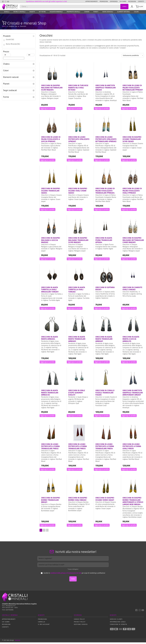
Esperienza (114, 1)
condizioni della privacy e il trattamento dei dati (66, 575)
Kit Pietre (42, 13)
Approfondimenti (92, 1)
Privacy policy (80, 623)
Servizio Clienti (116, 621)
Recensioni (132, 1)
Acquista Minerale (56, 13)
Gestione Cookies (81, 626)
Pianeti (96, 13)
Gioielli (7, 13)
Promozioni (104, 1)
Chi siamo (123, 1)
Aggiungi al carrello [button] (48, 110)
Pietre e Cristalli (19, 13)
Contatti (141, 1)
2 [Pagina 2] (44, 532)
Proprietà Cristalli (73, 13)
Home (4, 28)
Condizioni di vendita (118, 626)
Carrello (42, 623)
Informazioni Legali (118, 623)
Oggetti (32, 13)
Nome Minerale (13, 46)
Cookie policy (79, 621)
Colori (136, 13)
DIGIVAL (18, 642)
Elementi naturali (123, 13)
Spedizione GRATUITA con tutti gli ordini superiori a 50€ (46, 1)
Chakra (87, 13)
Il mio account (44, 626)
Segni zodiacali (108, 13)
